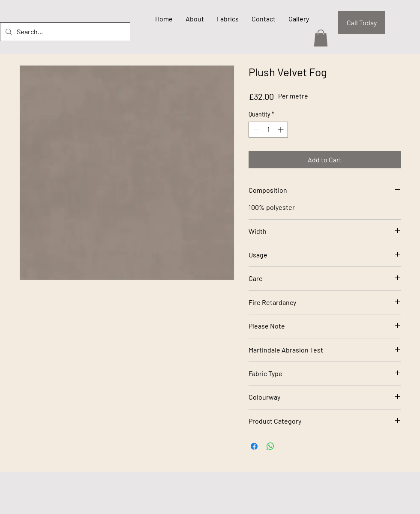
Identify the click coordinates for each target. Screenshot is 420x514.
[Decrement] (255, 130)
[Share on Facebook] (254, 446)
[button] (321, 38)
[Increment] (281, 130)
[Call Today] (362, 23)
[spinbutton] (268, 130)
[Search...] (64, 32)
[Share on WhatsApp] (270, 446)
